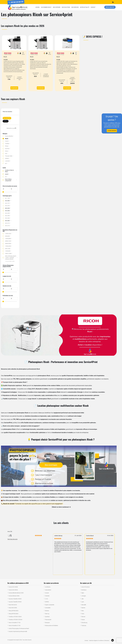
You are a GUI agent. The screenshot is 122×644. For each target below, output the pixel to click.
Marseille (84, 605)
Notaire (47, 611)
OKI (6, 154)
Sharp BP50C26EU (14, 611)
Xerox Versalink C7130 (15, 626)
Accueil (38, 7)
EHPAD (47, 602)
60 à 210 (7, 226)
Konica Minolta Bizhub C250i (16, 593)
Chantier (47, 596)
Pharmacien (48, 620)
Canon (7, 141)
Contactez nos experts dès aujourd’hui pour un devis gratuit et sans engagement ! (33, 504)
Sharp (7, 146)
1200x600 (8, 251)
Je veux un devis (112, 131)
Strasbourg (84, 623)
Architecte (48, 587)
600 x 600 (8, 249)
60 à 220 (7, 208)
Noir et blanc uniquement (8, 180)
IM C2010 (6, 60)
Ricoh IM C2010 (13, 605)
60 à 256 (7, 206)
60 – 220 (7, 198)
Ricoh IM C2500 (13, 608)
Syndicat (47, 617)
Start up (47, 614)
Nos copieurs (57, 7)
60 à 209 (7, 213)
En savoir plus (14, 88)
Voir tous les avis (12, 539)
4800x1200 (8, 241)
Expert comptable (50, 605)
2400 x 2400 (8, 253)
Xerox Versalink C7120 (15, 623)
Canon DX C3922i (13, 590)
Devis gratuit (110, 7)
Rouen (83, 620)
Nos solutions (66, 7)
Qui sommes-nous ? (46, 7)
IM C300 (58, 60)
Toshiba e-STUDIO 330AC (15, 617)
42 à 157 (7, 203)
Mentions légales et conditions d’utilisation (99, 640)
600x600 (7, 236)
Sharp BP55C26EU (14, 614)
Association (48, 590)
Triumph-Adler (9, 156)
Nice (83, 611)
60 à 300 (7, 221)
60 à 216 (7, 223)
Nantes (83, 608)
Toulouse (84, 626)
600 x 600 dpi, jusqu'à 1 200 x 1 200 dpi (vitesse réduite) (11, 257)
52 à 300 (7, 201)
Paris (83, 614)
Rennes (83, 617)
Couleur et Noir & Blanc (9, 171)
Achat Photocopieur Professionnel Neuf (19, 628)
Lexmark (7, 161)
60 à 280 (7, 216)
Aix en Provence (85, 587)
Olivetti (7, 158)
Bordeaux (84, 590)
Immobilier (48, 608)
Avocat (47, 593)
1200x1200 (8, 234)
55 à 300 (7, 218)
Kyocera (7, 149)
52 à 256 (7, 211)
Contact (93, 7)
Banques (47, 623)
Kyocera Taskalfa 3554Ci (15, 602)
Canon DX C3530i (13, 587)
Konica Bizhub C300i (14, 596)
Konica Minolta (9, 136)
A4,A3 (7, 174)
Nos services (75, 7)
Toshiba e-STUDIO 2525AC (16, 620)
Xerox (7, 151)
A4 (6, 177)
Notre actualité (85, 7)
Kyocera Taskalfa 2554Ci (15, 599)
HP (6, 163)
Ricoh (7, 139)
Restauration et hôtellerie (52, 626)
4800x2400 (8, 244)
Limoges (84, 596)
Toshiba (7, 144)
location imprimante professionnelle (18, 631)
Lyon (83, 602)
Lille (82, 599)
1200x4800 (8, 239)
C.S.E (46, 599)
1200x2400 (8, 246)
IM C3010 (32, 60)
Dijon (83, 593)
